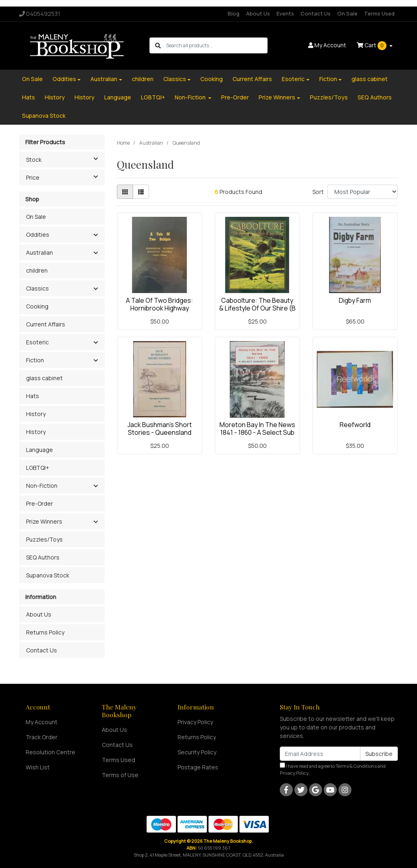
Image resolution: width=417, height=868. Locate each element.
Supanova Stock (44, 116)
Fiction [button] (35, 360)
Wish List (38, 767)
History (55, 97)
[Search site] (158, 45)
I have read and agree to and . (333, 769)
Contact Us (316, 13)
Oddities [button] (38, 235)
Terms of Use (120, 775)
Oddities (64, 79)
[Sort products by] (363, 192)
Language (118, 97)
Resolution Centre (50, 752)
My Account (42, 722)
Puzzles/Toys (329, 97)
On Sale (347, 13)
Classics (175, 79)
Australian (104, 79)
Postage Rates (198, 767)
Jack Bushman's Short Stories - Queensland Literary (160, 432)
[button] (95, 235)
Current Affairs (252, 79)
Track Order (42, 737)
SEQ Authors (375, 97)
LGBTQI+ (153, 97)
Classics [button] (37, 288)
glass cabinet (370, 79)
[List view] (141, 192)
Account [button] (327, 45)
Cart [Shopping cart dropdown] (372, 46)
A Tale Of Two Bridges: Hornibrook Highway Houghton (159, 308)
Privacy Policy (195, 722)
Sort (318, 192)
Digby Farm (355, 300)
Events (285, 13)
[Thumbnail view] (125, 192)
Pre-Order (235, 97)
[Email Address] (320, 754)
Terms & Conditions (356, 766)
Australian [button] (40, 252)
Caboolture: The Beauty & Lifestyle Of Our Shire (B (257, 304)
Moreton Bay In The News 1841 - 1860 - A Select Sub (257, 428)
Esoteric (293, 79)
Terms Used (379, 13)
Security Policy (197, 752)
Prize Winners (277, 97)
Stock (65, 159)
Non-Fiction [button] (42, 486)
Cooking (212, 79)
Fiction (328, 79)
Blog (234, 13)
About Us (258, 13)
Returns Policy (45, 632)
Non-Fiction (191, 97)
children (143, 79)
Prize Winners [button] (44, 521)
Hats (29, 97)
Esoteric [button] (37, 342)
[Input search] (216, 45)
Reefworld (355, 425)
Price (65, 177)
